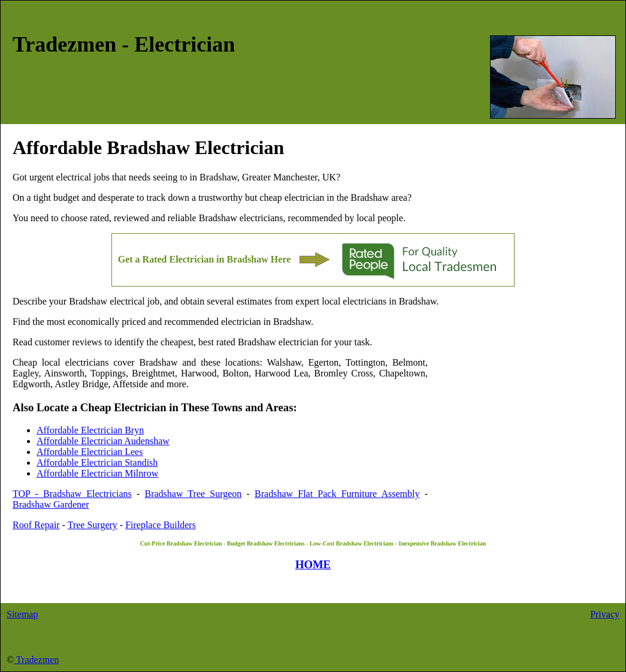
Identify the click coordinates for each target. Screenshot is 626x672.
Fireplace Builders (161, 525)
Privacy (605, 614)
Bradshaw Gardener (51, 504)
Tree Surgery (93, 525)
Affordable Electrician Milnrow (97, 473)
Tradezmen (36, 660)
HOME (313, 564)
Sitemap (22, 614)
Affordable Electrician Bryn (90, 430)
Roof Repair (36, 525)
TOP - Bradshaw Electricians (72, 494)
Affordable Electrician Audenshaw (103, 441)
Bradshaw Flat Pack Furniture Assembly (337, 494)
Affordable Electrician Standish (97, 462)
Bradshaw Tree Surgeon (193, 494)
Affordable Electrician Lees (90, 452)
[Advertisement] (521, 415)
